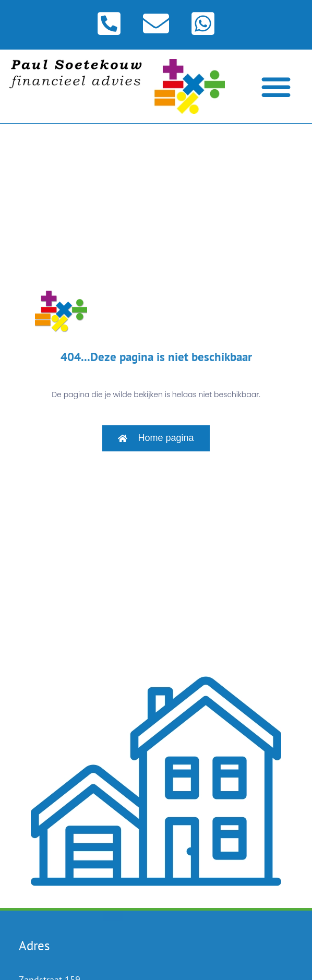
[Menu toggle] (276, 87)
